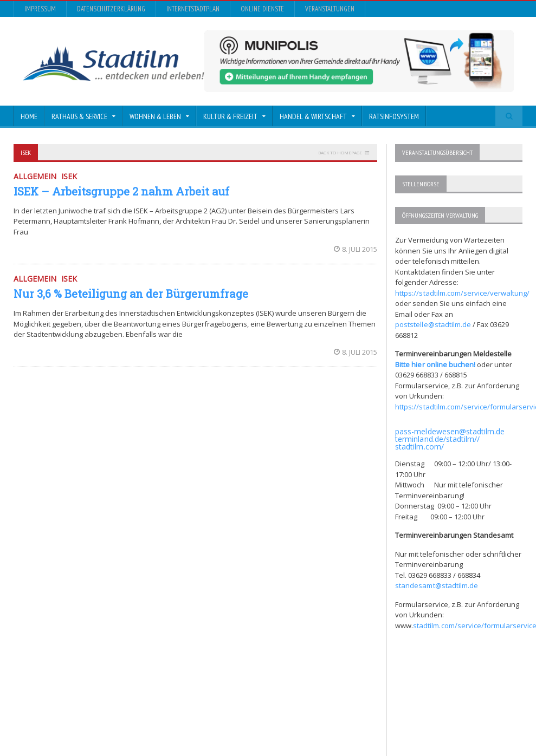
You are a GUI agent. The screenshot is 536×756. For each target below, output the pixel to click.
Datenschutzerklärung (111, 9)
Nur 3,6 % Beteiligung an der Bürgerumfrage (131, 294)
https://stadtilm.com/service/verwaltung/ (462, 292)
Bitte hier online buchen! (435, 364)
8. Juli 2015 (356, 249)
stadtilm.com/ (419, 446)
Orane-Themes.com (232, 710)
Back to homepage (340, 152)
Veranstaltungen (330, 9)
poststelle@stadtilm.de (433, 324)
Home (29, 116)
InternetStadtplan (193, 9)
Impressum (40, 9)
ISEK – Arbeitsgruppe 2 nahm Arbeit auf (121, 191)
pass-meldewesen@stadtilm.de (450, 431)
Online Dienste (262, 9)
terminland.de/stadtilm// (437, 438)
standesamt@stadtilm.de (436, 585)
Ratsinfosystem (394, 116)
